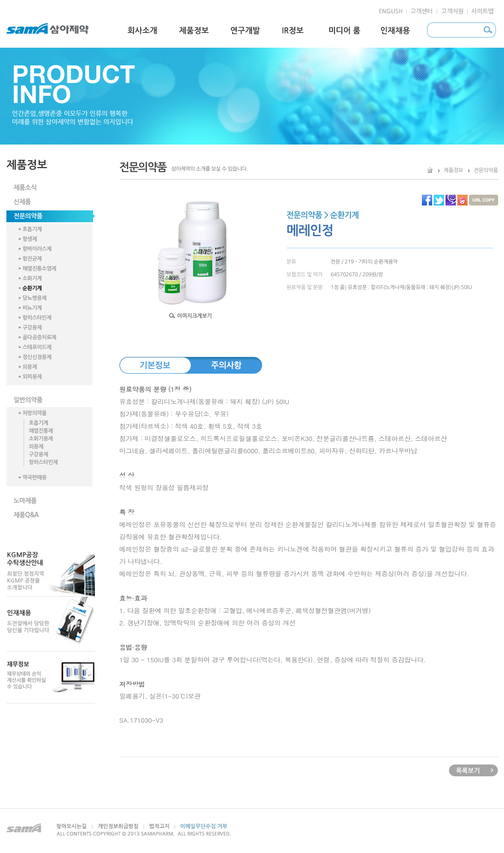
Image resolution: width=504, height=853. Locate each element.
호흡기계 (32, 229)
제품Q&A (26, 515)
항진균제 (32, 259)
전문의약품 (28, 216)
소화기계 (32, 279)
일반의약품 (28, 400)
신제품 (22, 202)
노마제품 (25, 501)
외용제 (30, 367)
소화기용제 (41, 439)
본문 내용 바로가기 (20, 4)
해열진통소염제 (40, 269)
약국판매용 (35, 478)
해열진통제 (41, 431)
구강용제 (32, 328)
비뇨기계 (32, 308)
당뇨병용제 (35, 298)
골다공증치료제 (40, 338)
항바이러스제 (37, 249)
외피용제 (32, 377)
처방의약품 (35, 413)
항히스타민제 (37, 318)
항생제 (30, 239)
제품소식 (25, 188)
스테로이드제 (37, 347)
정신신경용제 (37, 357)
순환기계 (32, 288)
